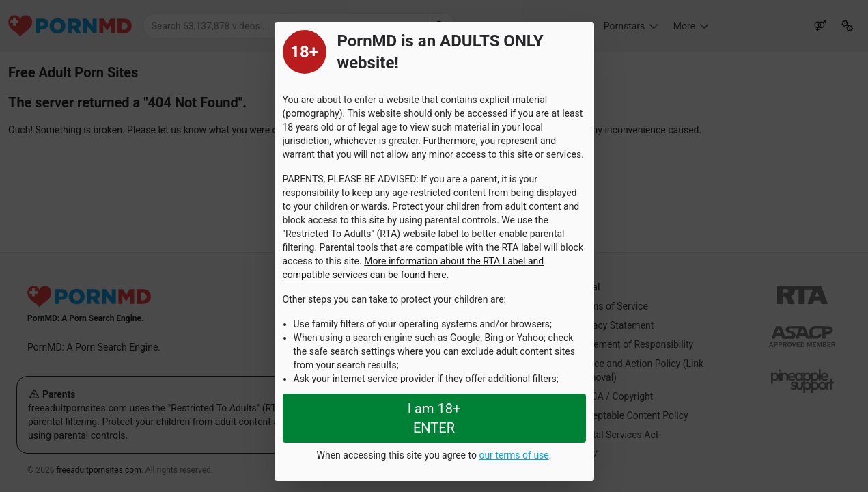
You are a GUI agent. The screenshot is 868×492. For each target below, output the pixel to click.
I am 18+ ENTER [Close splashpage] (434, 418)
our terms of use (514, 455)
